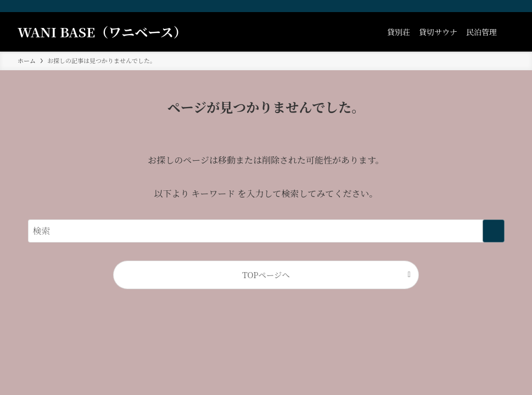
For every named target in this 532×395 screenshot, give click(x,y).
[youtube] (493, 6)
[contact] (507, 6)
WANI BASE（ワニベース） (102, 32)
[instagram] (479, 6)
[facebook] (464, 6)
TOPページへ (266, 275)
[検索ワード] (266, 231)
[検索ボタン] (508, 32)
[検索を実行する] (494, 231)
